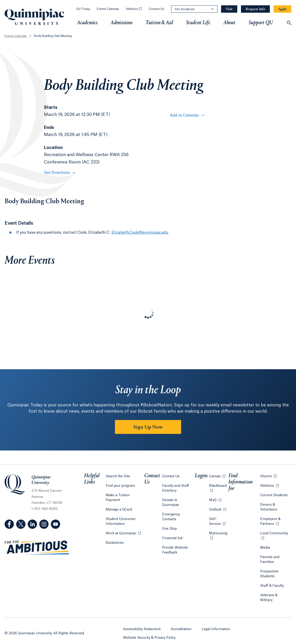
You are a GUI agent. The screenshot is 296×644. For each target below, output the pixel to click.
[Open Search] (289, 23)
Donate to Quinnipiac (179, 499)
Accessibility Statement (142, 622)
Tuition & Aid (159, 23)
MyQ (215, 499)
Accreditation (181, 622)
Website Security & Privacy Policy (149, 630)
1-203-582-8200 (45, 509)
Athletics (134, 9)
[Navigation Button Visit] (229, 9)
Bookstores (114, 537)
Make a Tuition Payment (125, 494)
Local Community (276, 532)
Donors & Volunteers (268, 506)
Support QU (261, 23)
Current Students (274, 494)
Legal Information (216, 622)
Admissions (122, 23)
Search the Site (118, 475)
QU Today (83, 9)
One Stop (170, 518)
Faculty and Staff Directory (176, 487)
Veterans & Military (275, 594)
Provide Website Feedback (175, 539)
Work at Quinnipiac (123, 527)
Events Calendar (108, 9)
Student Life (198, 23)
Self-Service (218, 520)
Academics (87, 23)
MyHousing (218, 535)
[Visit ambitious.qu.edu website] (37, 548)
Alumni (268, 475)
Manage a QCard (119, 504)
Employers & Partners (276, 520)
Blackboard (218, 484)
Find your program (120, 485)
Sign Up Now (148, 427)
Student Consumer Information (120, 516)
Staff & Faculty (272, 585)
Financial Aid (173, 527)
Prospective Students (269, 573)
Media (265, 547)
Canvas (217, 475)
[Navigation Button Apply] (282, 9)
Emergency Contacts (179, 508)
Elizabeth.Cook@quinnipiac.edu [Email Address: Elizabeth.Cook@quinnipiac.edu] (140, 233)
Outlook (217, 508)
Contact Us (156, 9)
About (230, 23)
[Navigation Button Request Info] (255, 9)
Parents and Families (270, 558)
